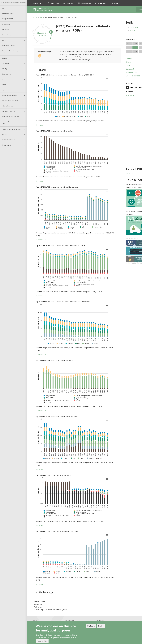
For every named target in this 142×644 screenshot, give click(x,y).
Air (2, 79)
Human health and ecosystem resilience (11, 52)
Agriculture (5, 63)
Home (4, 8)
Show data (39, 123)
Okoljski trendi (7, 19)
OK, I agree (91, 626)
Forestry (4, 69)
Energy (4, 40)
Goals (118, 69)
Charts (119, 66)
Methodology (121, 76)
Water (4, 85)
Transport (5, 58)
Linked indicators (123, 80)
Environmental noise (8, 140)
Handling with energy (9, 45)
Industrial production (8, 111)
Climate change (7, 35)
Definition (120, 62)
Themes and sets (8, 13)
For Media (5, 29)
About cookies (42, 641)
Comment (120, 73)
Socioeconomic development (11, 129)
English (123, 30)
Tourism (4, 134)
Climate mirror (6, 145)
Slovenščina (124, 27)
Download (120, 178)
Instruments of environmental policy (11, 123)
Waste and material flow (10, 101)
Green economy (7, 74)
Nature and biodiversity (9, 95)
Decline (101, 626)
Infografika (6, 24)
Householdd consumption (10, 117)
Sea (3, 90)
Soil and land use (7, 106)
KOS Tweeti (120, 99)
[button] (137, 3)
